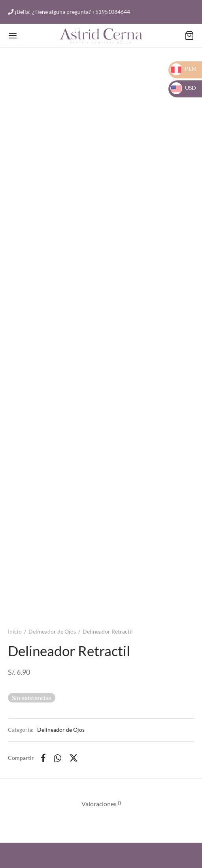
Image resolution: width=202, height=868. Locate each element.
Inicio (15, 631)
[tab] (101, 804)
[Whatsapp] (58, 758)
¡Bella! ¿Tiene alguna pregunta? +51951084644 (69, 12)
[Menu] (13, 36)
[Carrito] (189, 36)
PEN (183, 69)
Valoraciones (101, 803)
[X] (74, 758)
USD (183, 88)
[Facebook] (43, 758)
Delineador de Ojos (52, 631)
